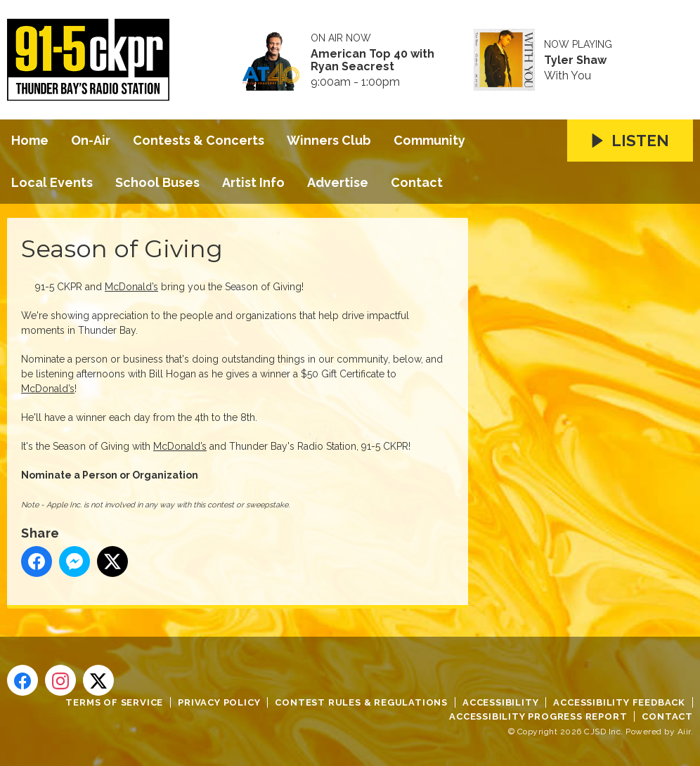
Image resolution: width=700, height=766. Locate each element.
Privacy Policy (219, 702)
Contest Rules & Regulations (361, 702)
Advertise (338, 182)
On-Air (91, 140)
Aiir (684, 732)
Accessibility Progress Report (538, 716)
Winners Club (329, 140)
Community (429, 140)
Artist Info (253, 182)
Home (30, 140)
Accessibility (500, 702)
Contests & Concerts (199, 140)
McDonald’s (131, 287)
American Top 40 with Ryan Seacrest (372, 60)
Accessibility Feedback (619, 702)
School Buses (157, 182)
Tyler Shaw (575, 60)
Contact (417, 182)
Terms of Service (114, 702)
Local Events (52, 182)
